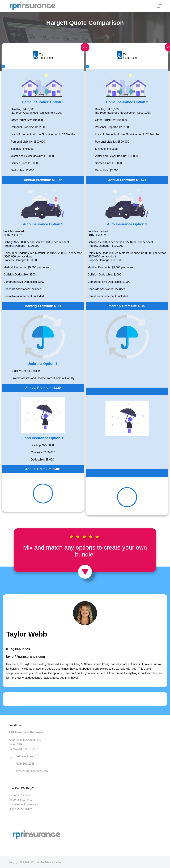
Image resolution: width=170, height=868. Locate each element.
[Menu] (159, 6)
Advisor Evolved (54, 862)
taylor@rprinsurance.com (25, 656)
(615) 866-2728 (18, 649)
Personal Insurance (20, 800)
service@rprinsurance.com (32, 771)
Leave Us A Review (20, 809)
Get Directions (24, 756)
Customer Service (20, 795)
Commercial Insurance (22, 804)
